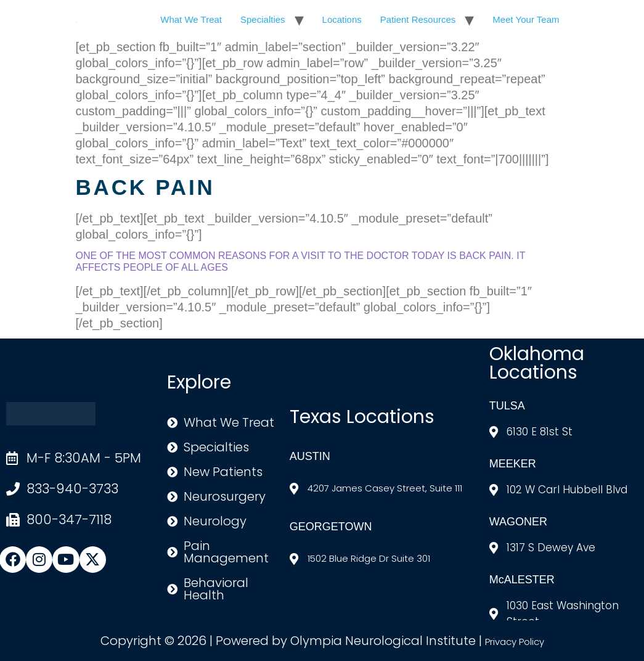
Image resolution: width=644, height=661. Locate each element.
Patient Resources (418, 19)
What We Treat (191, 19)
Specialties (263, 19)
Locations (342, 19)
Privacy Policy (515, 642)
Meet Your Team (526, 19)
